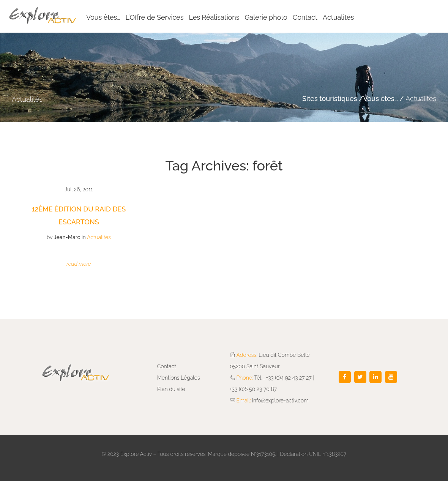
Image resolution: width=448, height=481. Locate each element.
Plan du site (171, 389)
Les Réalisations (214, 17)
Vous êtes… (103, 17)
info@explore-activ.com (280, 401)
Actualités (338, 17)
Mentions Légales (179, 378)
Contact (305, 17)
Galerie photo (266, 17)
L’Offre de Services (155, 17)
